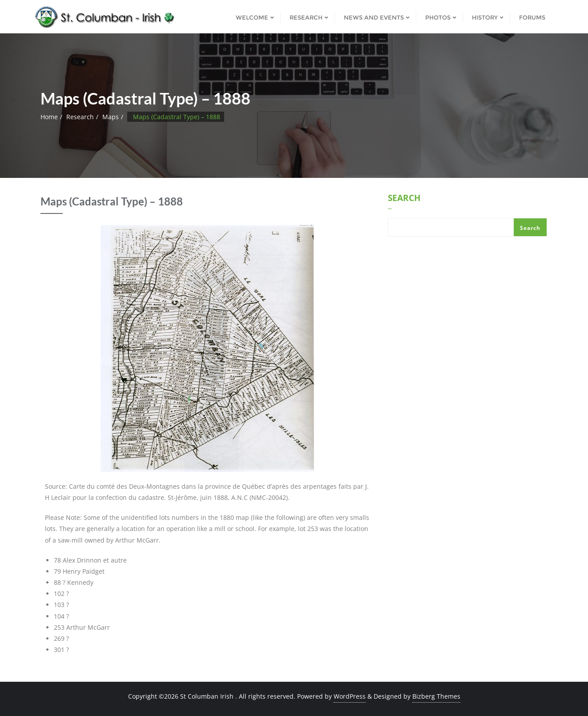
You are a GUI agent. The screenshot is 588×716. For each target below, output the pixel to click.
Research (80, 117)
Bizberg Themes (436, 696)
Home (49, 117)
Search (404, 199)
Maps (111, 117)
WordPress (350, 696)
